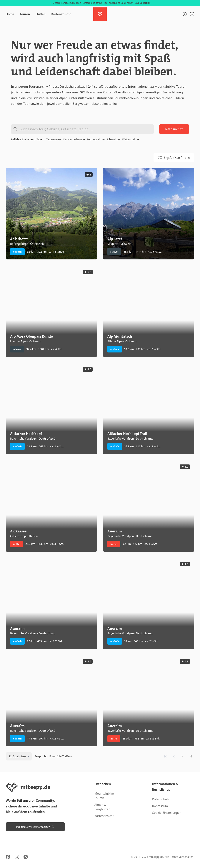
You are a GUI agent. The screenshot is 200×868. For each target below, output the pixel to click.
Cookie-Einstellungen (167, 813)
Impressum (160, 806)
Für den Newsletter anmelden (35, 827)
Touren (25, 14)
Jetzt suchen (174, 129)
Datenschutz (161, 799)
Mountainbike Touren (104, 796)
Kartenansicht (61, 14)
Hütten (41, 14)
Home (10, 14)
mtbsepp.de (156, 857)
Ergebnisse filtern (174, 158)
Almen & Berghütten (102, 807)
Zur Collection (143, 3)
